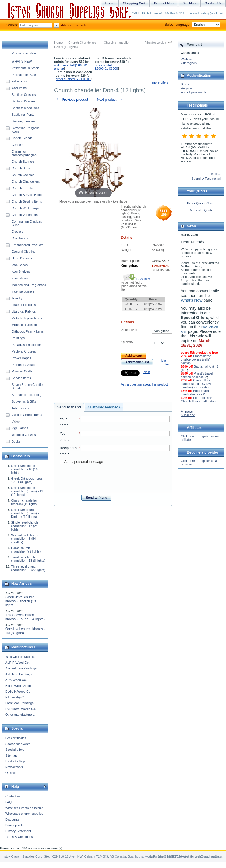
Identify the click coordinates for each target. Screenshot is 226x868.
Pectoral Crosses (24, 351)
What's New (192, 300)
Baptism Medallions (25, 108)
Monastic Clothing (24, 325)
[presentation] (115, 478)
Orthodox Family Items (28, 331)
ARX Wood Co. (16, 680)
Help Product (165, 362)
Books (16, 441)
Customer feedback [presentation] (104, 407)
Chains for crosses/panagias (24, 153)
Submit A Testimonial (206, 179)
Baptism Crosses (24, 95)
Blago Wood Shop (18, 686)
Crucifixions (20, 238)
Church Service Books (27, 195)
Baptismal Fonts (23, 115)
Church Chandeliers (82, 43)
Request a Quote (201, 210)
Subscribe (188, 415)
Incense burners (23, 291)
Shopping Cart (134, 3)
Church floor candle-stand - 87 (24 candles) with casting (196, 384)
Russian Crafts (22, 371)
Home (58, 43)
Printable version (155, 43)
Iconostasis (20, 278)
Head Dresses (22, 258)
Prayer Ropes (21, 358)
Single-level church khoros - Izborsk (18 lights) (21, 601)
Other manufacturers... (21, 715)
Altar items (19, 88)
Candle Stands (22, 138)
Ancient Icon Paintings (21, 668)
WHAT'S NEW (22, 61)
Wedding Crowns (24, 435)
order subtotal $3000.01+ (73, 79)
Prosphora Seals (23, 365)
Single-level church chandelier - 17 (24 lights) (24, 526)
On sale (11, 773)
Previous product (72, 100)
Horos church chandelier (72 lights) (26, 550)
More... (216, 174)
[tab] (69, 407)
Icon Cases (20, 265)
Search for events (18, 744)
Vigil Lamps (20, 428)
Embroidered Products (27, 245)
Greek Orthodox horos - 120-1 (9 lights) (28, 480)
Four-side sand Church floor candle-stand (199, 399)
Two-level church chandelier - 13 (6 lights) (28, 559)
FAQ (8, 802)
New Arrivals (14, 767)
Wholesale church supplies (24, 814)
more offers (160, 82)
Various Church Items (27, 415)
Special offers (15, 750)
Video (16, 421)
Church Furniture (24, 188)
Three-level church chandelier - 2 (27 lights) (28, 568)
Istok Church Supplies (21, 657)
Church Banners (23, 162)
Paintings (18, 338)
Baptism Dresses (24, 101)
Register (187, 88)
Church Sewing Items (27, 201)
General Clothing (24, 252)
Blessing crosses (24, 121)
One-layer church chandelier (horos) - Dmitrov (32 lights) (25, 513)
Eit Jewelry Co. (16, 697)
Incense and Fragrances (29, 285)
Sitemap (11, 755)
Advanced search (73, 25)
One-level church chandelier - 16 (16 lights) (24, 469)
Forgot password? (194, 92)
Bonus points (14, 825)
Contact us (13, 796)
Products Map (15, 761)
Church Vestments (25, 215)
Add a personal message (81, 462)
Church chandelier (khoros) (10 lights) (24, 502)
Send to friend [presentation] (69, 407)
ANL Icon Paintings (19, 674)
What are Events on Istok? (24, 808)
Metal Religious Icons (27, 318)
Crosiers (18, 232)
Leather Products (24, 305)
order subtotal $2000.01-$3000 (106, 67)
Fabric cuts (19, 81)
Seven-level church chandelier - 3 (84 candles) (25, 539)
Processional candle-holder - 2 (196, 392)
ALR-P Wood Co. (17, 663)
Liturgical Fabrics (24, 311)
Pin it (146, 372)
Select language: (193, 25)
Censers (18, 145)
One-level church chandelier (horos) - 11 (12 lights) (27, 491)
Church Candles (23, 175)
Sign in (186, 84)
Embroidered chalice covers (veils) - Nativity (197, 359)
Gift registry (189, 63)
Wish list (187, 59)
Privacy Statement (18, 831)
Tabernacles (20, 408)
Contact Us (213, 3)
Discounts (12, 819)
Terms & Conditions (19, 837)
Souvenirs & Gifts (24, 401)
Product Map (164, 3)
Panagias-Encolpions (27, 345)
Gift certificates (16, 738)
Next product (110, 100)
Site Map (189, 3)
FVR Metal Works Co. (21, 709)
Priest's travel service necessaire (197, 375)
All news (187, 412)
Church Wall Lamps (25, 208)
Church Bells (21, 168)
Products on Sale (24, 53)
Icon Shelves (21, 271)
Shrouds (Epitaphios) (27, 395)
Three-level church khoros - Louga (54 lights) (25, 617)
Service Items (21, 378)
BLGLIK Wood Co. (18, 691)
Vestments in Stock (25, 68)
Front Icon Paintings (19, 703)
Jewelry (17, 298)
